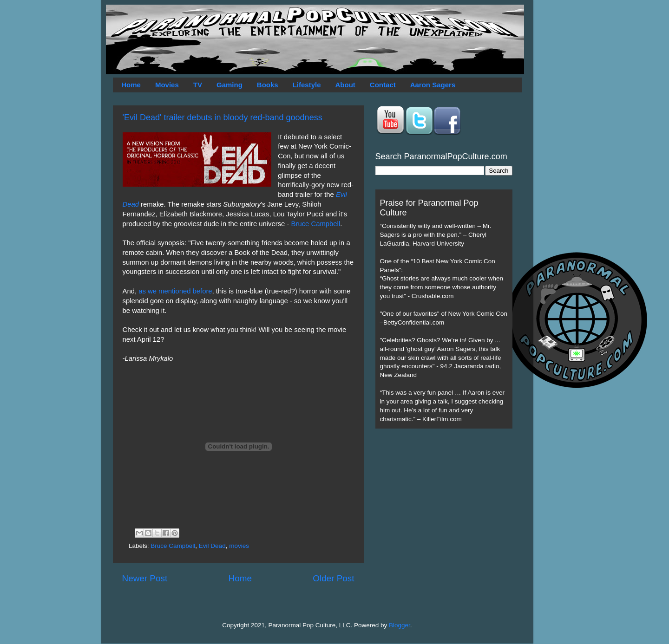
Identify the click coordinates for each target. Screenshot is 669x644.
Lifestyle (307, 85)
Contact (383, 85)
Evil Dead (212, 546)
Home (131, 85)
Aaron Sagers (433, 85)
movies (239, 546)
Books (268, 85)
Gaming (230, 85)
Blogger (400, 625)
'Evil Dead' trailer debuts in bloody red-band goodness (223, 117)
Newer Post (145, 578)
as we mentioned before (175, 291)
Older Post (333, 578)
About (345, 85)
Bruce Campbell (316, 224)
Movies (167, 85)
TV (198, 85)
